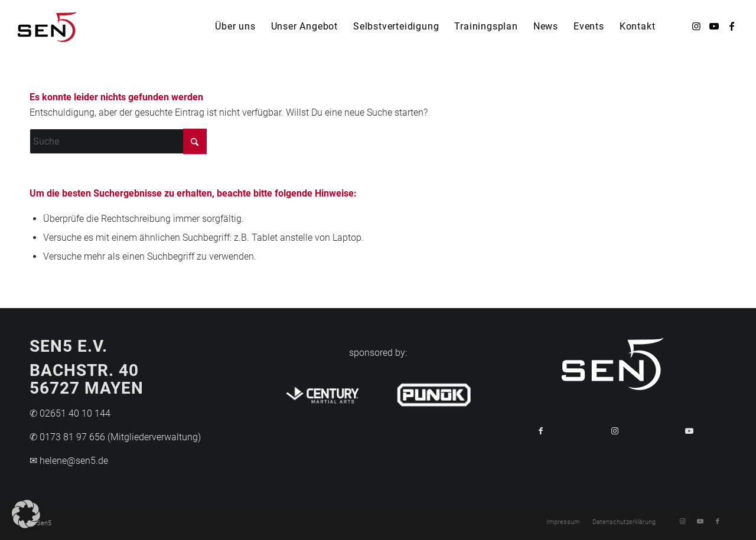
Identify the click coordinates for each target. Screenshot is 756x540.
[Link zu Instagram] (696, 26)
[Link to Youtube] (689, 431)
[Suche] (118, 141)
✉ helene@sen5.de (69, 461)
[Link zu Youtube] (714, 26)
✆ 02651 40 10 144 (70, 413)
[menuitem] (235, 27)
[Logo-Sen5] (48, 27)
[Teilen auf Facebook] (540, 431)
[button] (26, 514)
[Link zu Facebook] (732, 26)
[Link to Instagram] (615, 431)
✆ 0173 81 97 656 (67, 437)
